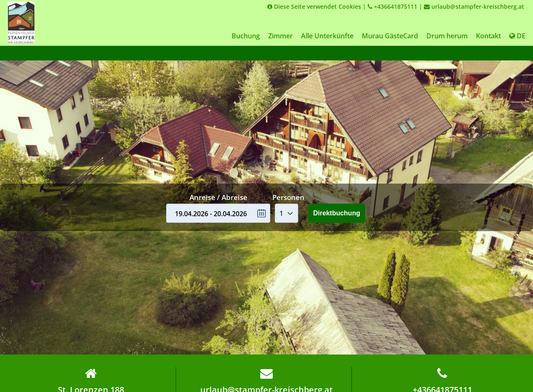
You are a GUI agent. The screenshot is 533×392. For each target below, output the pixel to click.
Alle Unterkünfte (327, 36)
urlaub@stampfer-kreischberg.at (474, 6)
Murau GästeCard (390, 36)
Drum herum (447, 36)
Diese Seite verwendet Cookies (314, 6)
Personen (288, 197)
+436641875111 (392, 6)
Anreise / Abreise (218, 197)
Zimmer (280, 36)
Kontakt (488, 36)
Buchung (246, 36)
